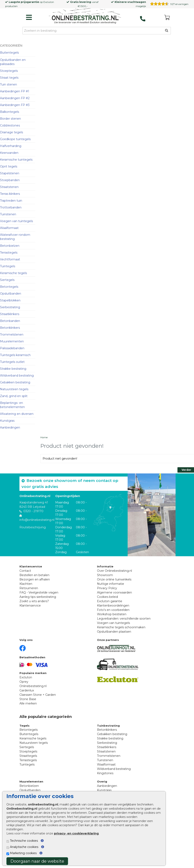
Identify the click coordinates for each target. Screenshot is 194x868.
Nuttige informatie (111, 584)
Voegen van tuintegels (16, 221)
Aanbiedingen (10, 427)
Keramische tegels (13, 273)
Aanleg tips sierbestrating (38, 597)
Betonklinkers (10, 328)
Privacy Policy (107, 588)
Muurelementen (12, 341)
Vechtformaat (10, 259)
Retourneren (29, 588)
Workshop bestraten (112, 614)
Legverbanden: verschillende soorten (124, 619)
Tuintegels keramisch (15, 355)
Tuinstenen (8, 214)
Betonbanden (10, 321)
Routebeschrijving (33, 527)
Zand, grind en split (14, 396)
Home (44, 437)
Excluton (49, 2)
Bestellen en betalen (34, 575)
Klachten (26, 584)
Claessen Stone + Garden (38, 695)
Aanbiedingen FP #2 (15, 98)
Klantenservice (30, 606)
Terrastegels (9, 253)
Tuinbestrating (108, 726)
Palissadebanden (12, 348)
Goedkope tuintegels (15, 139)
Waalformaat (9, 228)
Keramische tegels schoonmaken (121, 627)
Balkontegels (10, 112)
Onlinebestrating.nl (33, 686)
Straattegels (28, 756)
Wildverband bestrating (17, 376)
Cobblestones (10, 125)
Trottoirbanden (11, 207)
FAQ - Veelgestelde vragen (39, 592)
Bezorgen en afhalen (35, 579)
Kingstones (105, 773)
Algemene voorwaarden (114, 592)
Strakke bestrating (13, 369)
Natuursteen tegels (14, 389)
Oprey (24, 682)
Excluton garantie (110, 601)
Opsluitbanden (11, 294)
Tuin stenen (8, 84)
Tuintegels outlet (12, 362)
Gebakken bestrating (15, 382)
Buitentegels (9, 53)
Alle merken (28, 703)
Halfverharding (11, 146)
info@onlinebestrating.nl (37, 520)
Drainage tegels (11, 132)
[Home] (85, 16)
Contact (25, 571)
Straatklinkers (10, 314)
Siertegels (7, 280)
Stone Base (28, 699)
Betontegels (9, 287)
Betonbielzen (10, 246)
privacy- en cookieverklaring (76, 833)
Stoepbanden (10, 180)
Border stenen (10, 119)
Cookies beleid (107, 597)
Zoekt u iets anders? (34, 601)
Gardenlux (27, 690)
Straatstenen (9, 187)
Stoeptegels (9, 71)
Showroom (105, 575)
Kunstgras (7, 421)
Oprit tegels (9, 166)
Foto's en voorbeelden (113, 610)
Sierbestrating (10, 307)
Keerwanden (9, 153)
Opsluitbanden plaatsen (114, 632)
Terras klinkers (10, 194)
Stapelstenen (10, 173)
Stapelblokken (10, 300)
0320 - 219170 (33, 511)
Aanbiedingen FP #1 (15, 91)
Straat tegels (9, 78)
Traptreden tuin (11, 201)
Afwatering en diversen (17, 414)
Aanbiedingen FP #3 (15, 105)
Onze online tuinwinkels (114, 579)
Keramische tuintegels (16, 160)
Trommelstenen (12, 335)
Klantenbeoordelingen (113, 606)
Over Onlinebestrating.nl (114, 571)
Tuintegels (8, 266)
